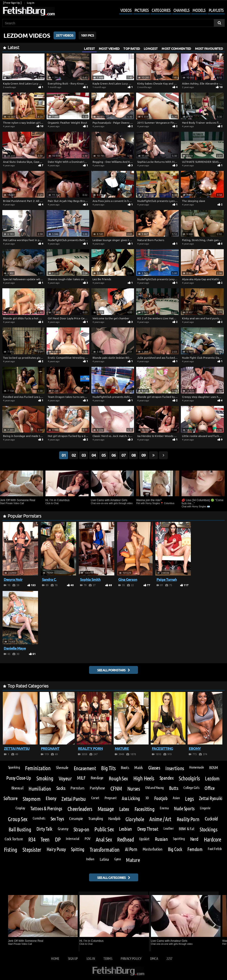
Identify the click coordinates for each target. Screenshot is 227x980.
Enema (164, 808)
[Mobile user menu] (168, 11)
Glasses (154, 768)
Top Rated (132, 48)
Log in (30, 3)
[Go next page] (163, 455)
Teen (45, 839)
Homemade (197, 767)
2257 (169, 958)
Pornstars (77, 788)
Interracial (73, 839)
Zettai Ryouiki (211, 798)
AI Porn (131, 849)
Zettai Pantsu (74, 799)
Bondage (97, 778)
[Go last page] (153, 455)
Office (209, 788)
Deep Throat (148, 829)
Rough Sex (118, 778)
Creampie (76, 818)
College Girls (191, 788)
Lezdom (212, 778)
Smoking (45, 778)
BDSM (213, 767)
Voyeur (65, 778)
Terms (108, 958)
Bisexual (17, 788)
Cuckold (211, 819)
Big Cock (175, 849)
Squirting (179, 839)
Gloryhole (135, 819)
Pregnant (111, 798)
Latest (89, 48)
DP (58, 839)
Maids (139, 767)
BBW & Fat (187, 829)
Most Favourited (209, 48)
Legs (189, 799)
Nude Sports (184, 809)
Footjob (161, 798)
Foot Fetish (215, 849)
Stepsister (32, 850)
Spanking (14, 767)
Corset (95, 798)
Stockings (208, 829)
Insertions (175, 768)
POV (88, 839)
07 (124, 455)
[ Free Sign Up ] (12, 3)
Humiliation (40, 788)
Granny (63, 829)
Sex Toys (57, 819)
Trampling (96, 818)
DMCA (154, 958)
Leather (168, 828)
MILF (81, 778)
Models (199, 10)
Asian (176, 798)
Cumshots (39, 818)
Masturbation (153, 849)
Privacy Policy (131, 958)
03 (84, 455)
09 (144, 455)
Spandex (166, 778)
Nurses (134, 788)
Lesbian (125, 829)
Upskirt (144, 839)
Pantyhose (97, 788)
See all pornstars (111, 670)
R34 (32, 839)
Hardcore (213, 839)
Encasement (85, 768)
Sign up (73, 958)
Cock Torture (14, 839)
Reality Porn (188, 819)
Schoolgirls (189, 778)
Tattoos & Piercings (46, 809)
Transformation (105, 850)
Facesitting (145, 809)
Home (55, 958)
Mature (133, 860)
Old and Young (154, 788)
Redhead (125, 839)
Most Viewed (109, 48)
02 (74, 455)
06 (114, 455)
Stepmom (32, 799)
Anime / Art (160, 819)
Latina (104, 859)
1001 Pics (87, 35)
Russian (161, 839)
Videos (126, 10)
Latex (124, 809)
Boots (125, 767)
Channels (181, 10)
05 (104, 455)
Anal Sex (104, 839)
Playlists (216, 10)
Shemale (62, 767)
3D (147, 798)
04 (94, 455)
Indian (90, 859)
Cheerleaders (80, 809)
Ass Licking (131, 798)
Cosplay (20, 808)
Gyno (117, 859)
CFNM (116, 788)
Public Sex (104, 829)
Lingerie (205, 808)
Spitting (78, 849)
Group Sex (18, 819)
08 (134, 455)
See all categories (111, 877)
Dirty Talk (44, 829)
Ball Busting (20, 829)
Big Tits (108, 768)
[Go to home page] (29, 11)
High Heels (144, 778)
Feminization (38, 768)
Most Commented (176, 48)
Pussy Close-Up (19, 778)
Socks (61, 788)
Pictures (142, 10)
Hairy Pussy (56, 849)
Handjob (114, 818)
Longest (151, 48)
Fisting (11, 850)
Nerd (194, 839)
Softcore (10, 798)
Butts (174, 788)
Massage (106, 809)
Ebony (51, 798)
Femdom (195, 849)
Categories (161, 10)
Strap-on (81, 829)
